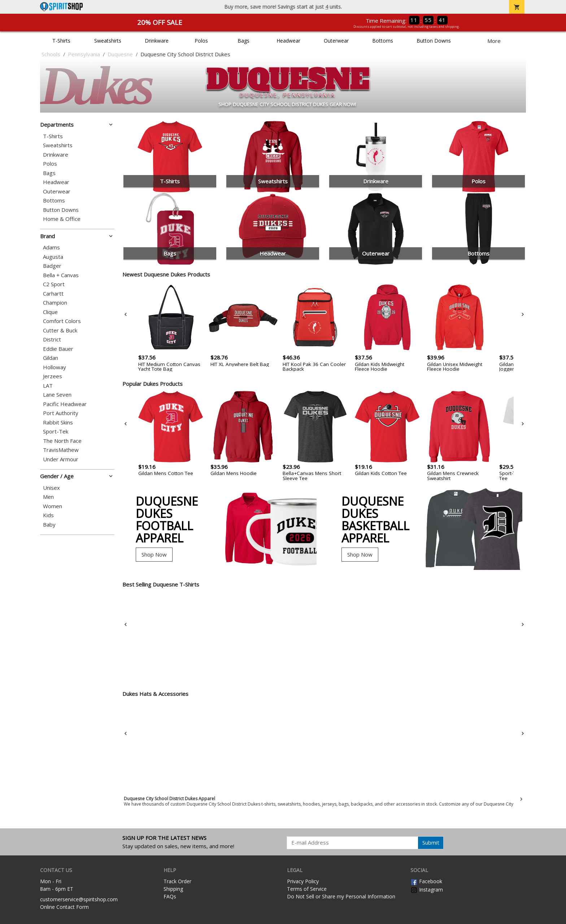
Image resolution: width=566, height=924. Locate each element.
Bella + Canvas (61, 275)
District (52, 339)
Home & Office (62, 219)
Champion (55, 303)
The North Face (62, 441)
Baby (49, 525)
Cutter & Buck (60, 330)
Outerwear (336, 41)
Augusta (53, 257)
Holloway (55, 367)
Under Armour (61, 459)
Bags (243, 41)
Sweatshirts (108, 41)
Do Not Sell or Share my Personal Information (341, 896)
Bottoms (383, 41)
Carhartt (53, 294)
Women (53, 506)
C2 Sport (54, 284)
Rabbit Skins (58, 422)
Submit (431, 842)
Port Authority (61, 413)
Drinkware (157, 41)
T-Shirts (61, 41)
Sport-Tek (56, 432)
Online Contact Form (64, 907)
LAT (48, 386)
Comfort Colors (62, 321)
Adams (51, 247)
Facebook (426, 881)
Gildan (51, 358)
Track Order (177, 881)
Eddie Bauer (58, 349)
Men (48, 497)
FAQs (170, 896)
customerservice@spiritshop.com (79, 899)
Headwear (288, 41)
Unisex (51, 488)
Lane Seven (57, 395)
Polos (201, 41)
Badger (52, 266)
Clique (50, 312)
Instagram (427, 890)
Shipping (173, 889)
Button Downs (434, 41)
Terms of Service (307, 889)
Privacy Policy (303, 881)
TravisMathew (61, 450)
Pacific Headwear (65, 404)
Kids (48, 515)
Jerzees (53, 376)
